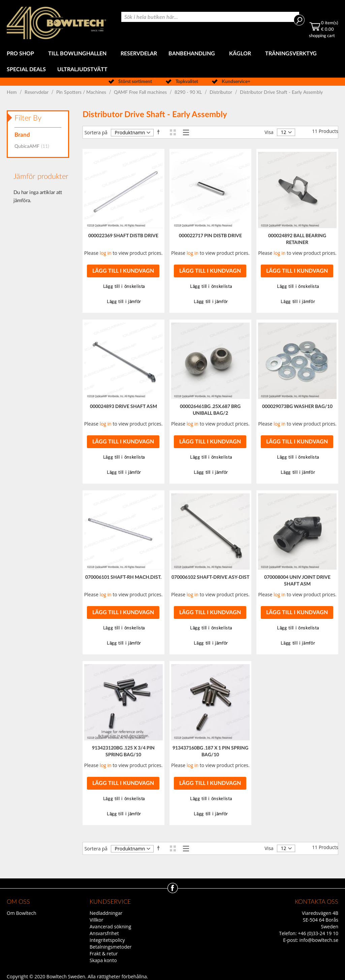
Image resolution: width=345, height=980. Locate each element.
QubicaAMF (34, 146)
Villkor (96, 920)
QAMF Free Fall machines (141, 92)
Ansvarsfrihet (104, 933)
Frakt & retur (104, 954)
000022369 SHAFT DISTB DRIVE (123, 236)
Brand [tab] (22, 135)
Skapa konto (103, 960)
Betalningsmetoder (111, 947)
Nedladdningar (106, 913)
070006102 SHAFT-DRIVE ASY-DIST (210, 577)
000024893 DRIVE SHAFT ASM (123, 407)
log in (106, 253)
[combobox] (210, 17)
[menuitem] (22, 54)
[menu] (172, 62)
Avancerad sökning (110, 927)
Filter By (28, 118)
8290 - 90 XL (189, 92)
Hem (12, 92)
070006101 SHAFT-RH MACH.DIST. (123, 577)
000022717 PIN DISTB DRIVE (210, 236)
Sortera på (96, 132)
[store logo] (56, 23)
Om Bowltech (21, 913)
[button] (123, 287)
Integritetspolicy (107, 940)
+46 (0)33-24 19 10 (318, 933)
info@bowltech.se (319, 940)
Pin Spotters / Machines (82, 92)
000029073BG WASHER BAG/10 (297, 407)
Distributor (222, 92)
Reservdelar (37, 92)
